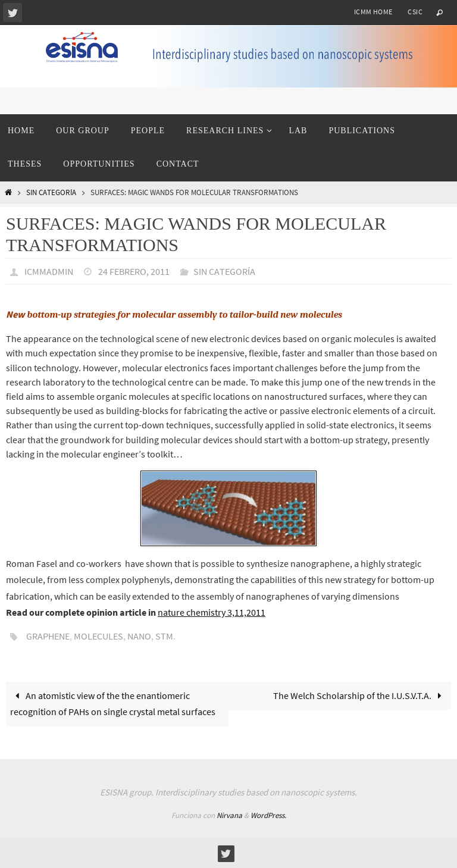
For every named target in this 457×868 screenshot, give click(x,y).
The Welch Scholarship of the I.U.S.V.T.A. (360, 695)
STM (164, 636)
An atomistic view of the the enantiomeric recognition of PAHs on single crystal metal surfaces (113, 704)
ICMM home (373, 12)
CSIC (415, 12)
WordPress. (268, 815)
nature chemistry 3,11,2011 (212, 612)
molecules (98, 636)
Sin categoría (51, 192)
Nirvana (229, 815)
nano (139, 636)
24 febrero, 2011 (134, 271)
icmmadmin (49, 271)
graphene (48, 636)
